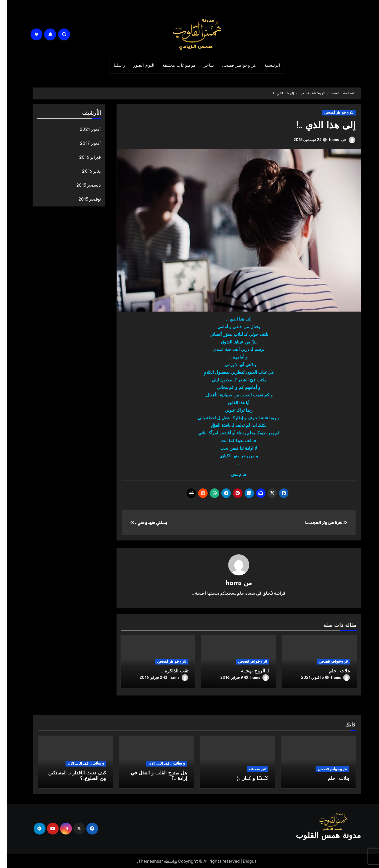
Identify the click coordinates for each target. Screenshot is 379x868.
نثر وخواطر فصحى (232, 66)
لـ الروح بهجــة (248, 671)
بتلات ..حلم (332, 671)
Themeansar (143, 860)
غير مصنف (250, 768)
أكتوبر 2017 (83, 143)
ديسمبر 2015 (81, 185)
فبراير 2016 (83, 157)
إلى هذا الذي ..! (317, 126)
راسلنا (112, 66)
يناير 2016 (84, 171)
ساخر (201, 66)
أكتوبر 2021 (83, 129)
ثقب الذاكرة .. (167, 671)
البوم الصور (136, 66)
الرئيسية (265, 66)
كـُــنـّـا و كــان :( (245, 778)
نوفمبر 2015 (82, 199)
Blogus (242, 860)
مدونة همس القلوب (321, 835)
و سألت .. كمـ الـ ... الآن (159, 762)
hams (327, 140)
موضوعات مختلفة (172, 66)
